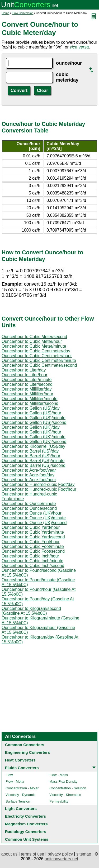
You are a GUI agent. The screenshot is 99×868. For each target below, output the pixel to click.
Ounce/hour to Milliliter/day (27, 389)
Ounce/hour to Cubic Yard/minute (33, 532)
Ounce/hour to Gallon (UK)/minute (34, 437)
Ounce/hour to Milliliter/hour (27, 394)
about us (9, 854)
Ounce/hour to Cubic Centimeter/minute (39, 360)
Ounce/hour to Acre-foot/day (28, 475)
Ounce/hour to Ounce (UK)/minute (34, 518)
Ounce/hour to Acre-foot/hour (29, 480)
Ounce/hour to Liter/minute (27, 380)
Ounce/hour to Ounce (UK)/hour (32, 513)
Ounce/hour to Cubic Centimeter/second (39, 365)
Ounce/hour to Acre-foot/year (29, 470)
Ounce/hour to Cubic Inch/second (33, 566)
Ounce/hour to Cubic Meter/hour (32, 341)
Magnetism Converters (26, 824)
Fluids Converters (22, 768)
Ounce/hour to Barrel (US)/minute (33, 461)
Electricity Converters (25, 816)
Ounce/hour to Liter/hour (24, 375)
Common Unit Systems (27, 839)
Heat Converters (20, 760)
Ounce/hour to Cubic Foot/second (33, 551)
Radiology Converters (26, 832)
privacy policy (60, 854)
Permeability (59, 801)
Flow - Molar (15, 781)
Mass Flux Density (63, 781)
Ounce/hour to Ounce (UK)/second (34, 523)
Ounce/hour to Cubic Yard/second (33, 537)
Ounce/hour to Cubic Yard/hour (31, 527)
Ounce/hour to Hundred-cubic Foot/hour (39, 489)
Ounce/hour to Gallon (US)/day (31, 408)
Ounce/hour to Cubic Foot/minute (33, 546)
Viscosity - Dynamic (20, 795)
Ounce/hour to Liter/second (27, 384)
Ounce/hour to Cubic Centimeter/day (36, 351)
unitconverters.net (61, 859)
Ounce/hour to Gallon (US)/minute (34, 418)
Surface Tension (18, 801)
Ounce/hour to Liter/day (24, 370)
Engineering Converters (27, 752)
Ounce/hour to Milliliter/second (30, 403)
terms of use (32, 854)
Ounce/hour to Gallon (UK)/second (34, 442)
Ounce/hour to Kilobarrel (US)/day (33, 446)
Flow (9, 775)
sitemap (84, 854)
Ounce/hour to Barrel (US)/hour (31, 456)
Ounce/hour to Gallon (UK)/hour (31, 432)
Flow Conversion (23, 13)
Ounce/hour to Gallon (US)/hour (31, 413)
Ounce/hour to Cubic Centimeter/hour (37, 356)
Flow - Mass (59, 775)
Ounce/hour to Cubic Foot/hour (31, 542)
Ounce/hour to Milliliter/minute (30, 399)
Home (5, 13)
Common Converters (25, 745)
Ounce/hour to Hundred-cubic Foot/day (38, 484)
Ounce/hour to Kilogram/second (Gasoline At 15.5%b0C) (31, 611)
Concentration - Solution (68, 788)
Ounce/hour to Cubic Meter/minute (34, 346)
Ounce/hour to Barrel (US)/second (34, 465)
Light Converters (21, 809)
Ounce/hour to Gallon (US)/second (34, 422)
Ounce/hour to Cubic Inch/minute (32, 561)
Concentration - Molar (22, 788)
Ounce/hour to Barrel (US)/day (30, 451)
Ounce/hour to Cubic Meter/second (34, 337)
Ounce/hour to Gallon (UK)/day (31, 427)
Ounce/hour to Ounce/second (29, 508)
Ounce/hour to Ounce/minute (29, 504)
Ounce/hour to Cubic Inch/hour (30, 556)
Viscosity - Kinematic (65, 795)
